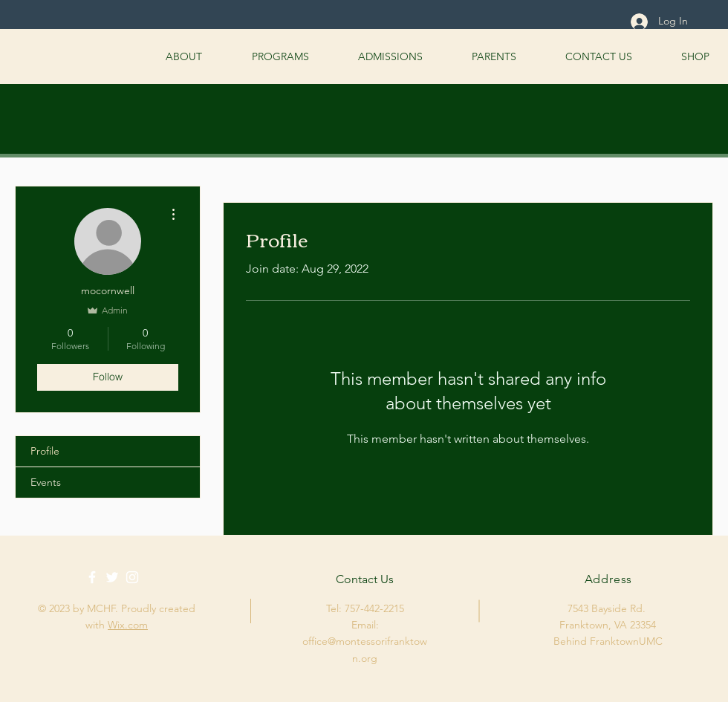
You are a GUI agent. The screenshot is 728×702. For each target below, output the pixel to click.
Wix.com (128, 625)
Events (46, 482)
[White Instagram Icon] (132, 577)
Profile (45, 451)
